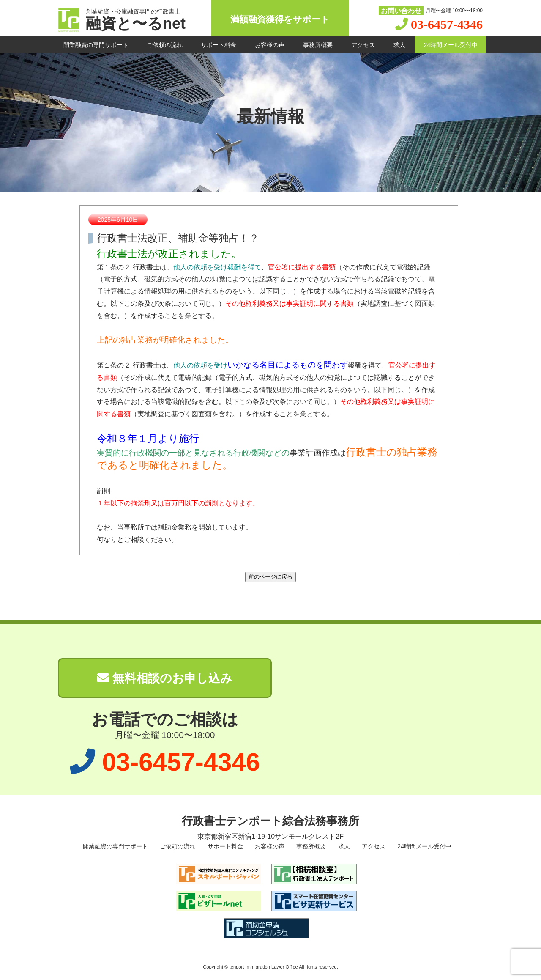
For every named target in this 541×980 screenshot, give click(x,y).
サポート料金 (219, 45)
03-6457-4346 (447, 24)
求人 (399, 45)
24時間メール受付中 (451, 45)
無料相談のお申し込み (165, 678)
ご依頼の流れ (165, 45)
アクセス (363, 45)
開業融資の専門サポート (96, 45)
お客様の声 (270, 45)
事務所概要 (318, 45)
